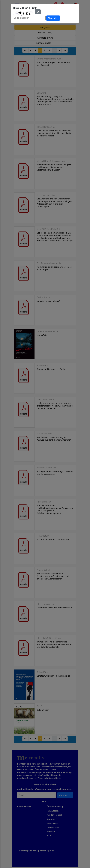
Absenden (53, 18)
